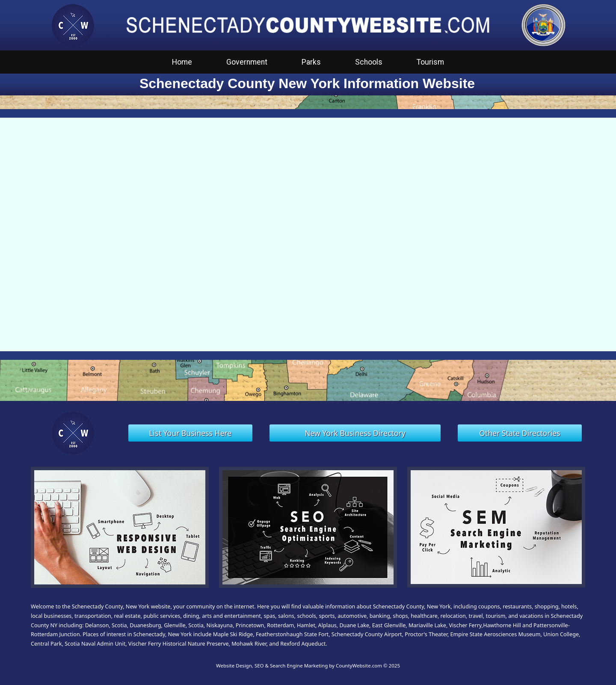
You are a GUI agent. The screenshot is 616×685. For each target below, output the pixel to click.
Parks (311, 62)
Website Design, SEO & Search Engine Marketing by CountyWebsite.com (299, 666)
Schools (369, 62)
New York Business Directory (355, 433)
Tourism (430, 62)
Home (182, 62)
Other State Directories (520, 433)
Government (247, 62)
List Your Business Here (191, 433)
